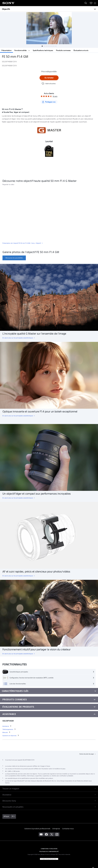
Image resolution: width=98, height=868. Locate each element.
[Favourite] (48, 84)
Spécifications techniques (43, 50)
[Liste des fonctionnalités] (49, 684)
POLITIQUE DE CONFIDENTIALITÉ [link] (49, 851)
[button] (42, 46)
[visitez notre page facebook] (46, 834)
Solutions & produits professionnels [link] (37, 829)
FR (13, 816)
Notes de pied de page (87, 754)
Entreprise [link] (56, 829)
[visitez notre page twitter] (52, 834)
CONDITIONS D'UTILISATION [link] (49, 849)
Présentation (6, 50)
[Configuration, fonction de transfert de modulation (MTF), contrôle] (49, 678)
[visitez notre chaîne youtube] (41, 834)
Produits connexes (63, 50)
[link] (49, 244)
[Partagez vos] (49, 102)
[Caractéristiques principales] (49, 672)
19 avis (55, 96)
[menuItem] (91, 3)
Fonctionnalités (22, 50)
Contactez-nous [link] (68, 829)
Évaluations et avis (81, 50)
